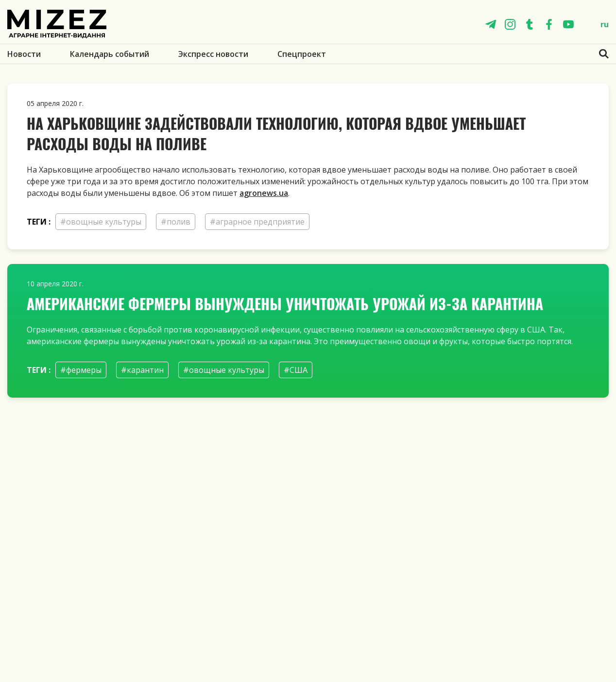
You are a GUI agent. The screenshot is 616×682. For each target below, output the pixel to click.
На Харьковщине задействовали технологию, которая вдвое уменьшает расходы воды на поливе (276, 133)
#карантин (142, 370)
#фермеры (81, 370)
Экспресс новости (213, 54)
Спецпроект (302, 54)
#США (296, 370)
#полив (176, 222)
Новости (24, 54)
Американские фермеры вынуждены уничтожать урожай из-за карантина (285, 304)
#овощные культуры (101, 222)
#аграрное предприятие (257, 222)
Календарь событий (110, 54)
